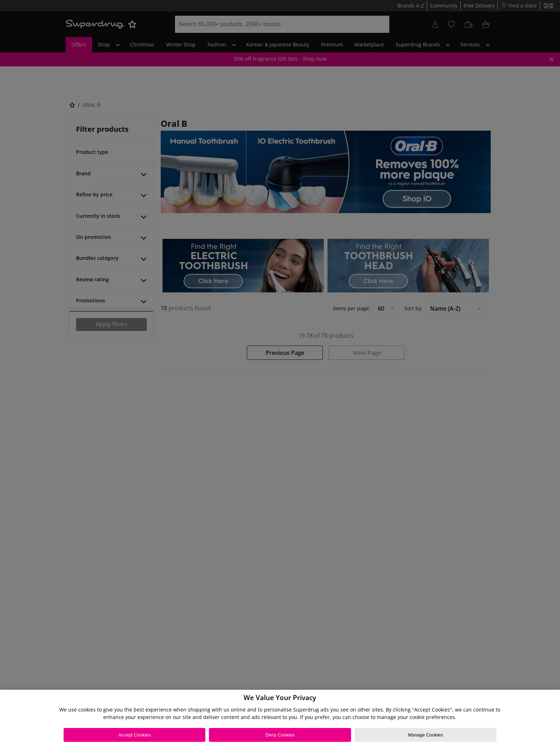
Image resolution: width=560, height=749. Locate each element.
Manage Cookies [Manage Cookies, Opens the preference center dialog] (425, 735)
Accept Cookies (135, 735)
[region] (280, 719)
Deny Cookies (280, 735)
